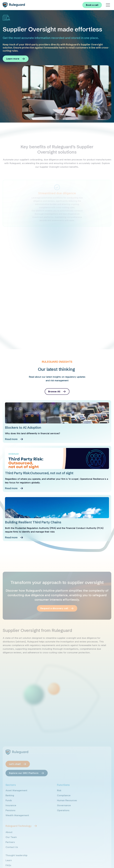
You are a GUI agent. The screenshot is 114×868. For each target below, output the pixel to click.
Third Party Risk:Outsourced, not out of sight (39, 473)
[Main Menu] (108, 5)
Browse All (54, 392)
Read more (11, 439)
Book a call (92, 5)
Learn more (13, 59)
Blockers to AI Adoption (23, 428)
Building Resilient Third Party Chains (33, 522)
